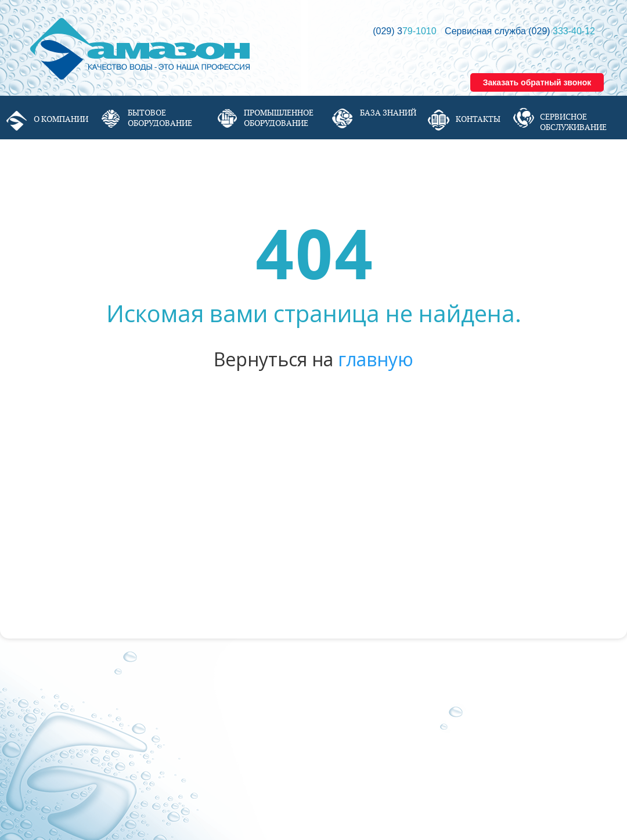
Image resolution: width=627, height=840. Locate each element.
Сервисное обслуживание (573, 122)
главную (376, 359)
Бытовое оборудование (160, 118)
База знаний (388, 113)
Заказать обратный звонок (537, 82)
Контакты (478, 119)
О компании (61, 119)
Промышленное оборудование (279, 118)
